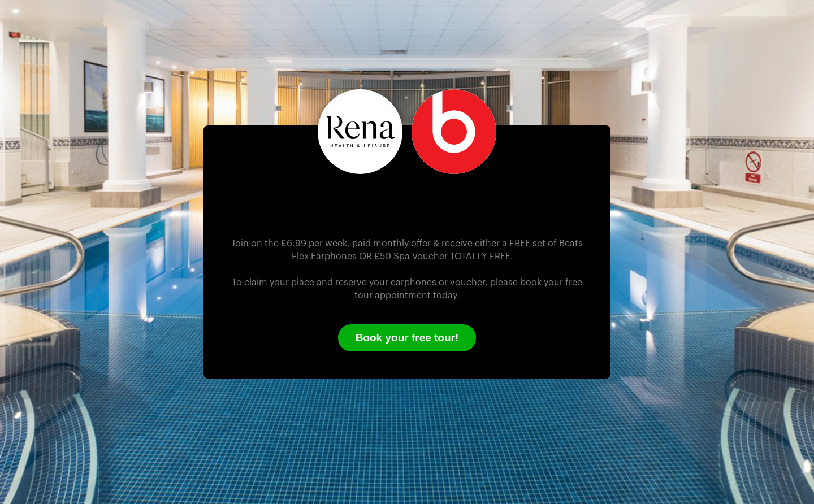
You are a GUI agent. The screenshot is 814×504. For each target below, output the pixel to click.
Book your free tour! (407, 338)
